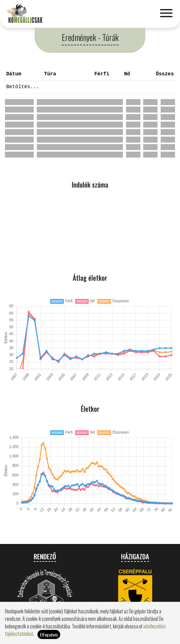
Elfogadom (49, 634)
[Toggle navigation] (166, 14)
